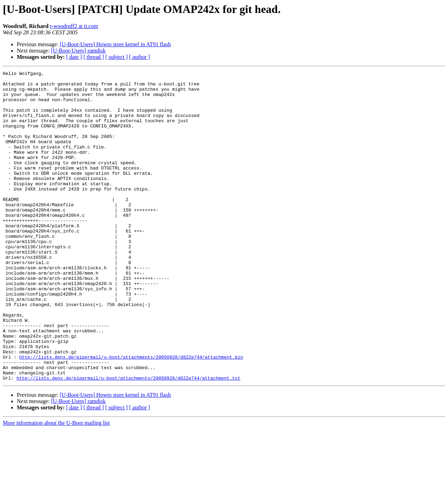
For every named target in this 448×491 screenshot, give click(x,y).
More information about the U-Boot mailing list (56, 485)
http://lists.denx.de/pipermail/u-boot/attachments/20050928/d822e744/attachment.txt (128, 440)
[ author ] (140, 57)
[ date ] (74, 57)
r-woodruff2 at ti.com (74, 26)
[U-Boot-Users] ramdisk (78, 51)
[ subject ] (117, 57)
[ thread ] (94, 57)
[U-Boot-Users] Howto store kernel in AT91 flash (115, 44)
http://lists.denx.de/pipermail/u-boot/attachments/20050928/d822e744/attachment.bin (131, 415)
